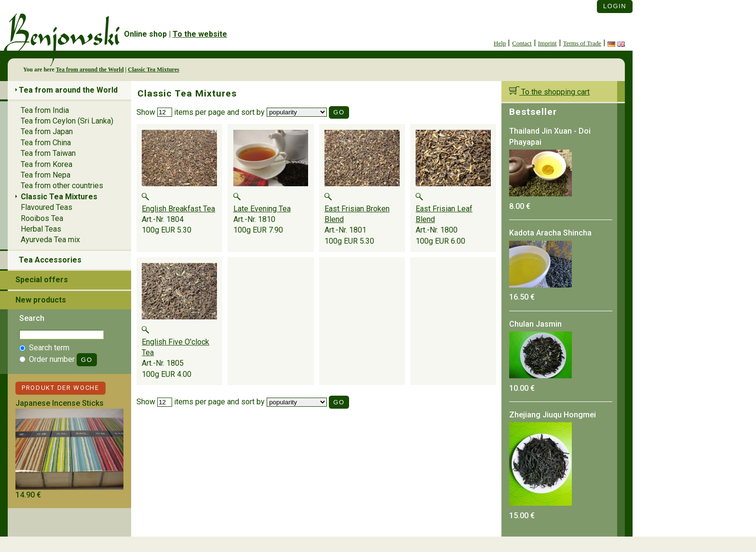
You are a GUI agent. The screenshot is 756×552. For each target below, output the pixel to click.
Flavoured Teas (47, 207)
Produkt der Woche (61, 388)
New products (41, 300)
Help (500, 43)
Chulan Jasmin (535, 324)
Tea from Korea (47, 164)
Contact (522, 43)
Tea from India (45, 110)
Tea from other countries (62, 186)
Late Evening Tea (262, 209)
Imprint (547, 43)
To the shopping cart (549, 92)
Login (615, 6)
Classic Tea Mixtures (153, 69)
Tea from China (46, 143)
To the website (200, 34)
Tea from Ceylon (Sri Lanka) (67, 121)
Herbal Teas (41, 229)
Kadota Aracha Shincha (550, 233)
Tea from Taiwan (48, 153)
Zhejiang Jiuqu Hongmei (553, 415)
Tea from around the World (90, 69)
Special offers (42, 280)
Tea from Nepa (46, 175)
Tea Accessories (50, 260)
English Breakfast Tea (178, 209)
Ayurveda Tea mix (50, 240)
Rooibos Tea (42, 218)
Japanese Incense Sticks (60, 403)
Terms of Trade (582, 43)
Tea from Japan (47, 131)
